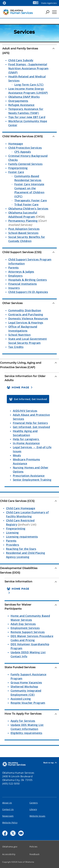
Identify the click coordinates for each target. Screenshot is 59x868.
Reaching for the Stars (21, 549)
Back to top (50, 763)
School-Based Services (23, 233)
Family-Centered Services (25, 164)
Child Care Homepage (21, 508)
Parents (14, 268)
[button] (20, 387)
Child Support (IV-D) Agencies (28, 292)
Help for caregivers (26, 439)
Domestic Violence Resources (28, 318)
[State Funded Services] (32, 667)
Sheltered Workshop (24, 687)
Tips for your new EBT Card (27, 117)
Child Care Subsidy (21, 60)
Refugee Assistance (21, 105)
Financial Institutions (23, 284)
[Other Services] (29, 303)
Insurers (14, 288)
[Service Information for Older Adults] (32, 378)
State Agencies (49, 3)
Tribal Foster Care (26, 204)
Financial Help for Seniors (30, 423)
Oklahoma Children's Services (28, 209)
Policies (34, 847)
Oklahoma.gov (10, 847)
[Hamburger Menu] (54, 12)
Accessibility (9, 854)
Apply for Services (23, 721)
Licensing (12, 533)
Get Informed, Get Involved (31, 427)
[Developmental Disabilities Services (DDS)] (29, 570)
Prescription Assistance (29, 476)
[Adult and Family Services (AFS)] (29, 51)
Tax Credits (16, 347)
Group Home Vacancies (26, 682)
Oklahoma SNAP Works (24, 97)
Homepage (16, 144)
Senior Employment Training (32, 480)
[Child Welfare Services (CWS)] (29, 136)
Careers (34, 803)
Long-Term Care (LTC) (29, 85)
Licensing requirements (22, 537)
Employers (15, 276)
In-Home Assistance (26, 443)
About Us (7, 803)
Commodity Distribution (25, 310)
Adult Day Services (23, 624)
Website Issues (37, 816)
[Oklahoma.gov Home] (4, 3)
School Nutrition (19, 335)
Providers (13, 545)
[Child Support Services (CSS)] (29, 252)
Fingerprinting (18, 168)
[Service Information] (32, 582)
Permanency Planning (23, 221)
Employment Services (25, 628)
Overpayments (18, 101)
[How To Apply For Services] (32, 714)
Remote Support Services (28, 632)
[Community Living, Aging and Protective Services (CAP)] (29, 365)
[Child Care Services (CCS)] (29, 501)
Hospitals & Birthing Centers (28, 280)
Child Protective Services (25, 148)
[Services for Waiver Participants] (32, 607)
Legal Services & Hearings (26, 323)
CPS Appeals (23, 152)
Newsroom (8, 816)
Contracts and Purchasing (26, 314)
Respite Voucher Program (28, 703)
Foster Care (16, 172)
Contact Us (8, 809)
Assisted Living (21, 699)
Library (33, 809)
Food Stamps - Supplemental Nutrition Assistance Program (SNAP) (28, 68)
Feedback (34, 854)
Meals (17, 455)
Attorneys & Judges (21, 272)
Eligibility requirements (26, 733)
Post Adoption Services (24, 229)
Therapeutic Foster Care (31, 200)
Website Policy (10, 823)
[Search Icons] (48, 12)
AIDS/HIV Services (25, 411)
